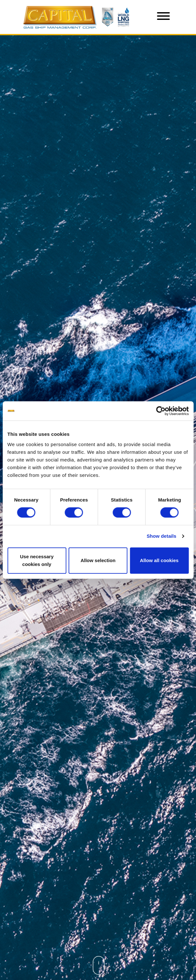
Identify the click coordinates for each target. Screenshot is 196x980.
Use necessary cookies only (37, 560)
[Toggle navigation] (163, 17)
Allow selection (98, 560)
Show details (162, 536)
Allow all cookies (159, 560)
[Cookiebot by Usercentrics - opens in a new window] (161, 411)
